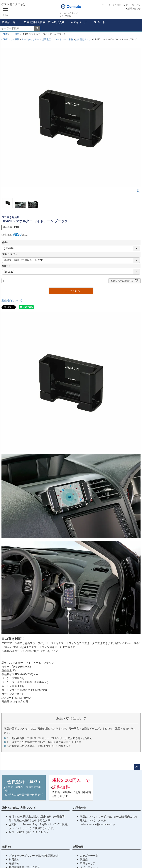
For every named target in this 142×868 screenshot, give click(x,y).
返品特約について (12, 300)
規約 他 (6, 847)
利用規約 (14, 859)
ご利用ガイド (121, 5)
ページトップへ (137, 767)
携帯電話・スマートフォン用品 (57, 39)
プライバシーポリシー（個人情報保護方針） (35, 856)
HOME (4, 34)
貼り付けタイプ (83, 39)
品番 (6, 242)
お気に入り (56, 22)
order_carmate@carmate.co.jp (97, 824)
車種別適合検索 (34, 22)
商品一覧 (8, 22)
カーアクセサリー (30, 39)
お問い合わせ (134, 9)
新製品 (84, 859)
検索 (37, 29)
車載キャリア (88, 863)
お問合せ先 (80, 808)
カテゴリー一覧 (89, 856)
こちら (42, 832)
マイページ (78, 22)
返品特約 (14, 863)
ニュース (106, 5)
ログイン (136, 5)
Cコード (7, 266)
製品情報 (78, 847)
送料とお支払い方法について (19, 808)
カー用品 (15, 34)
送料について (10, 254)
